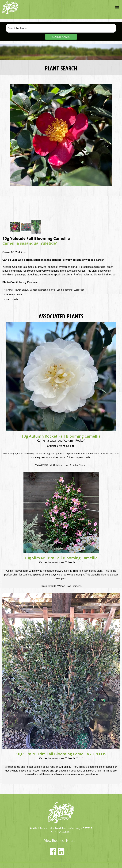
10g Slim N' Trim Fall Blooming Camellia (61, 558)
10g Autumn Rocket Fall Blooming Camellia (61, 436)
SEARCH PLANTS (61, 37)
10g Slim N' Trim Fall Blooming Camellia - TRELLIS (61, 754)
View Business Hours (61, 841)
